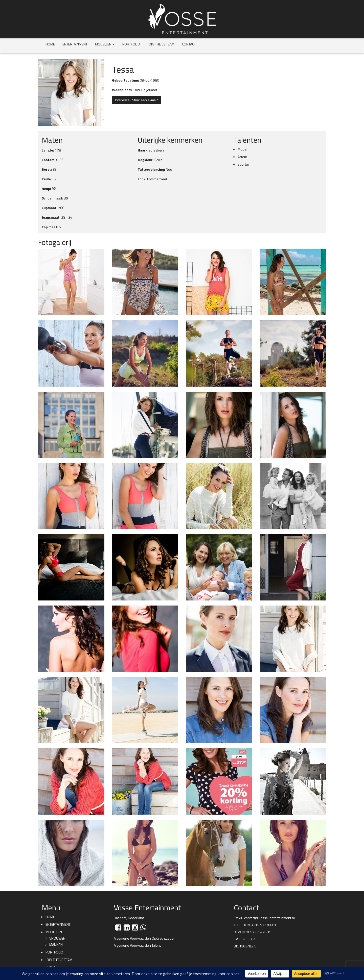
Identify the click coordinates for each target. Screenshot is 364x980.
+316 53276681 (264, 925)
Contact (189, 44)
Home (50, 44)
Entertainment (75, 44)
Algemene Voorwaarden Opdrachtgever (144, 938)
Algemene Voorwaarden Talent (137, 945)
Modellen (105, 44)
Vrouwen (57, 938)
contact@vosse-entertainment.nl (269, 918)
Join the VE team (161, 44)
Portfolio (131, 44)
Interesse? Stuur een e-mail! (136, 100)
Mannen (56, 945)
